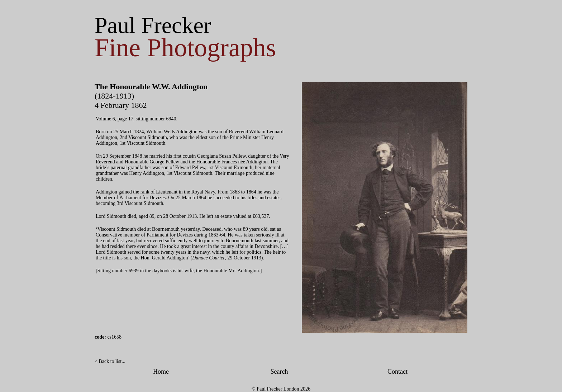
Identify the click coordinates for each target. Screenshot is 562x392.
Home (161, 372)
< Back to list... (110, 361)
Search (279, 372)
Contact (397, 372)
